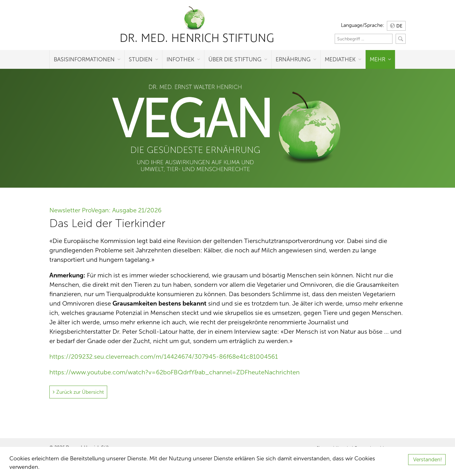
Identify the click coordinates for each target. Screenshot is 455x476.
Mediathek (340, 59)
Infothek (180, 59)
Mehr (377, 59)
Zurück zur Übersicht (80, 392)
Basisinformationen (84, 59)
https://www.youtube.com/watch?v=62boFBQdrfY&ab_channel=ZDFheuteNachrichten (175, 372)
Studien (141, 59)
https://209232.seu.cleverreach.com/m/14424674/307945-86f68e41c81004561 (164, 357)
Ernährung (293, 59)
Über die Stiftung (235, 59)
